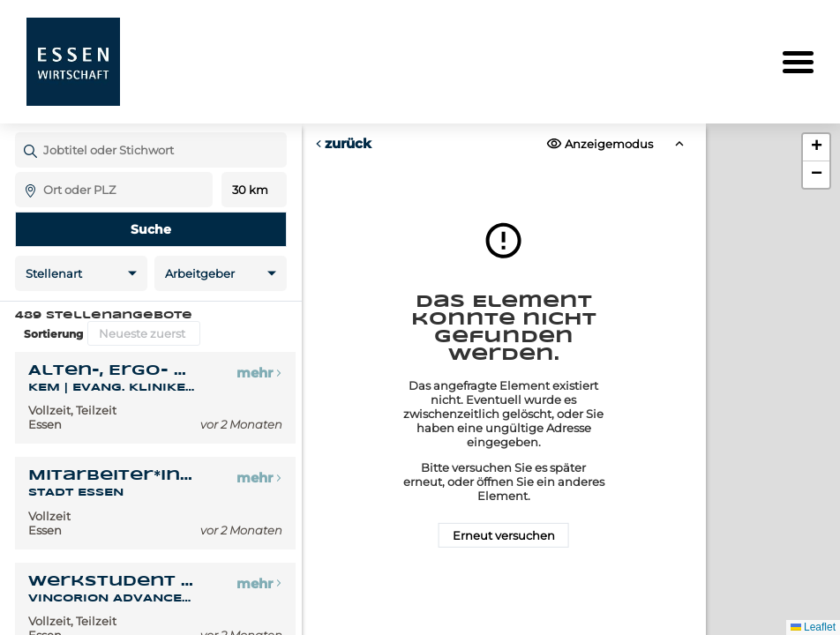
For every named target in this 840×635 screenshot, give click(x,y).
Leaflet (813, 627)
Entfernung (254, 190)
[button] (816, 148)
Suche (151, 229)
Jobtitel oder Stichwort (23, 132)
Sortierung (53, 334)
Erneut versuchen (504, 535)
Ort (23, 172)
